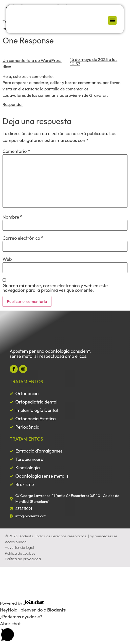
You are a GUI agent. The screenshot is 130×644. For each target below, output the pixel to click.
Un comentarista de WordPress (32, 60)
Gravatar (98, 95)
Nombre (12, 217)
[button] (112, 20)
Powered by (22, 603)
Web (7, 259)
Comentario (16, 151)
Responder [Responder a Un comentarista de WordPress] (13, 104)
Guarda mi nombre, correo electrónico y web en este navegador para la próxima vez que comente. (55, 288)
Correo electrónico (23, 238)
